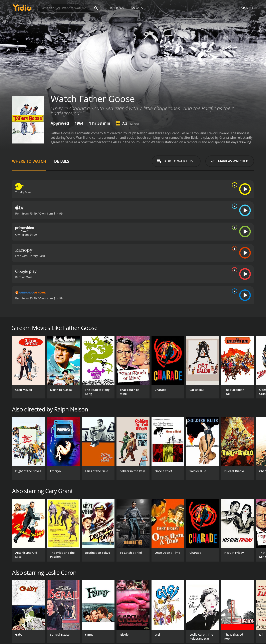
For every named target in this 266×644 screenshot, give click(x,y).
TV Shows (116, 8)
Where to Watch (29, 161)
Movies (137, 8)
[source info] (234, 185)
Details (62, 161)
